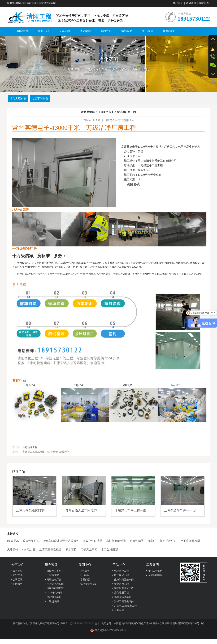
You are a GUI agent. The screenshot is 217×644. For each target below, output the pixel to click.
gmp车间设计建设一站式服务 (61, 541)
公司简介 (18, 571)
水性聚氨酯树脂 (116, 541)
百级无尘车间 (54, 571)
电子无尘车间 (89, 549)
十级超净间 (53, 601)
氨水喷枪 (71, 549)
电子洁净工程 (121, 571)
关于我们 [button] (147, 31)
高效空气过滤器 (93, 541)
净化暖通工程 (121, 593)
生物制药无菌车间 (124, 580)
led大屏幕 (13, 541)
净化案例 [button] (85, 31)
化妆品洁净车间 (123, 597)
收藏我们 (191, 3)
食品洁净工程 (121, 584)
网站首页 (23, 31)
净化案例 (101, 69)
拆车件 (152, 541)
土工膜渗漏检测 (190, 541)
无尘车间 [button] (64, 31)
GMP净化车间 (54, 593)
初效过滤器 (137, 541)
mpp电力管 (29, 549)
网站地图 (204, 3)
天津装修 (13, 549)
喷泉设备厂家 (31, 541)
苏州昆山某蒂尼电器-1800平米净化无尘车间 (46, 452)
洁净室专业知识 (89, 584)
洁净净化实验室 (55, 588)
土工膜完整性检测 (50, 549)
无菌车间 (119, 610)
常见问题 (85, 580)
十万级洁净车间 (139, 69)
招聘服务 (18, 584)
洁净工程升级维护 (124, 601)
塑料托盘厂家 (168, 541)
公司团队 (18, 580)
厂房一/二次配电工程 (125, 606)
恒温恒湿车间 (54, 597)
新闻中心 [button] (106, 31)
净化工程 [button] (44, 31)
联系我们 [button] (168, 31)
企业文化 (18, 575)
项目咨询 (133, 184)
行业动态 (85, 575)
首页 (90, 69)
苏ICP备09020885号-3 (82, 623)
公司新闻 (85, 571)
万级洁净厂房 (54, 580)
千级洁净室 (53, 575)
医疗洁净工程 (30, 447)
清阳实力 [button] (127, 31)
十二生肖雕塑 (110, 549)
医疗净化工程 (121, 575)
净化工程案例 (18, 98)
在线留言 (178, 3)
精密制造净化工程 (124, 588)
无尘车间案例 (118, 69)
